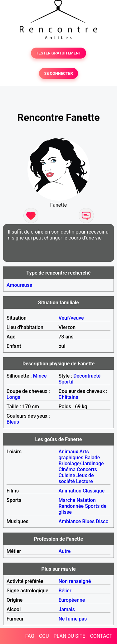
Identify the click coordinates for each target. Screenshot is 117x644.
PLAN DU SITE (70, 636)
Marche (67, 500)
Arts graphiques (74, 455)
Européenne (72, 600)
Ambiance (70, 521)
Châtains (68, 397)
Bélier (65, 591)
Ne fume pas (73, 619)
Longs (13, 397)
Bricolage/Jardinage (81, 464)
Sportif (66, 382)
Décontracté (87, 376)
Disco (102, 521)
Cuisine (67, 475)
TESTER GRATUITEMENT (58, 53)
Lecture (85, 481)
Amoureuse (19, 285)
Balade (92, 458)
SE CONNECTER (58, 73)
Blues (88, 521)
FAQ (30, 636)
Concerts (87, 469)
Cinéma (67, 469)
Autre (65, 551)
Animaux (68, 452)
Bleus (13, 422)
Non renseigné (75, 581)
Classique (94, 491)
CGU (44, 636)
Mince (40, 376)
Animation (70, 491)
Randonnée (71, 506)
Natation (86, 500)
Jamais (67, 609)
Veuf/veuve (71, 318)
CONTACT (101, 636)
